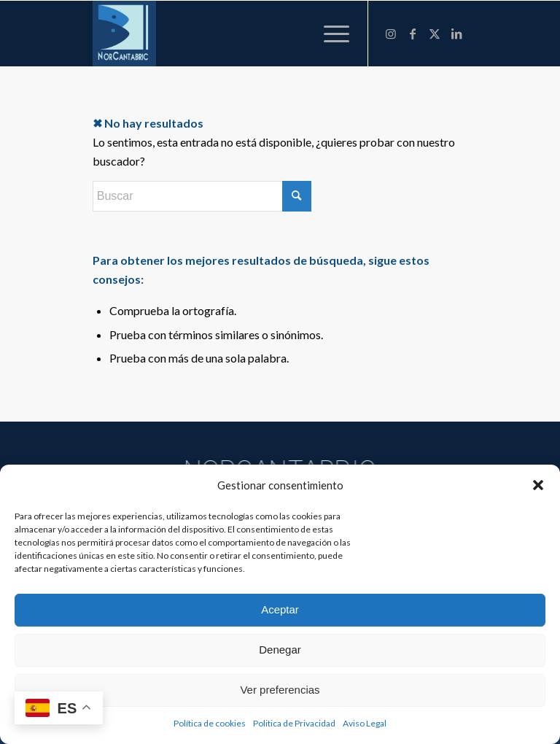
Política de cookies (210, 723)
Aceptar (280, 609)
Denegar (280, 650)
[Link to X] (435, 34)
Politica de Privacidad (294, 723)
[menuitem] (329, 34)
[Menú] (329, 34)
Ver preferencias (280, 690)
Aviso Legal (365, 723)
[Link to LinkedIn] (456, 34)
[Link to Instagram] (391, 34)
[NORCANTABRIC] (124, 34)
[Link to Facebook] (413, 34)
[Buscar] (202, 196)
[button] (538, 485)
